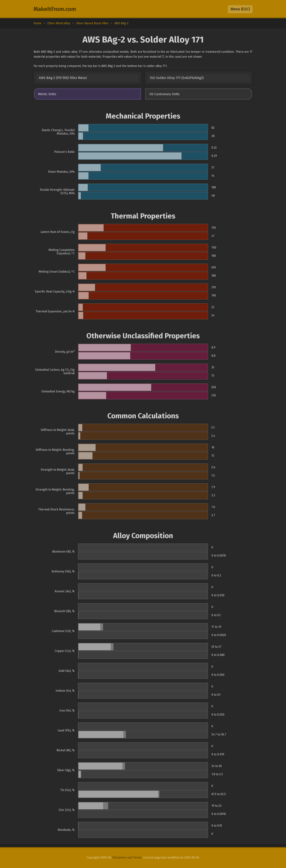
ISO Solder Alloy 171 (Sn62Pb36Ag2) (177, 78)
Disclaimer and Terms (127, 858)
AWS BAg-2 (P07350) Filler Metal (63, 78)
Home (37, 23)
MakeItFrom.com (55, 9)
